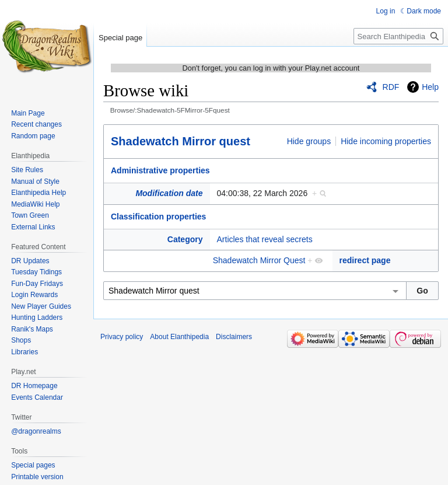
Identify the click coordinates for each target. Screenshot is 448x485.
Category (185, 239)
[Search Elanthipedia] (398, 36)
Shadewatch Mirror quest (181, 141)
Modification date (169, 193)
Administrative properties (160, 170)
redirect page (365, 260)
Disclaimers (234, 337)
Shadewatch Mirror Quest (259, 260)
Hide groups (309, 141)
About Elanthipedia (179, 337)
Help (430, 87)
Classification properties (158, 217)
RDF (391, 87)
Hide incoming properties (386, 141)
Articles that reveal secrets (265, 239)
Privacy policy (122, 337)
